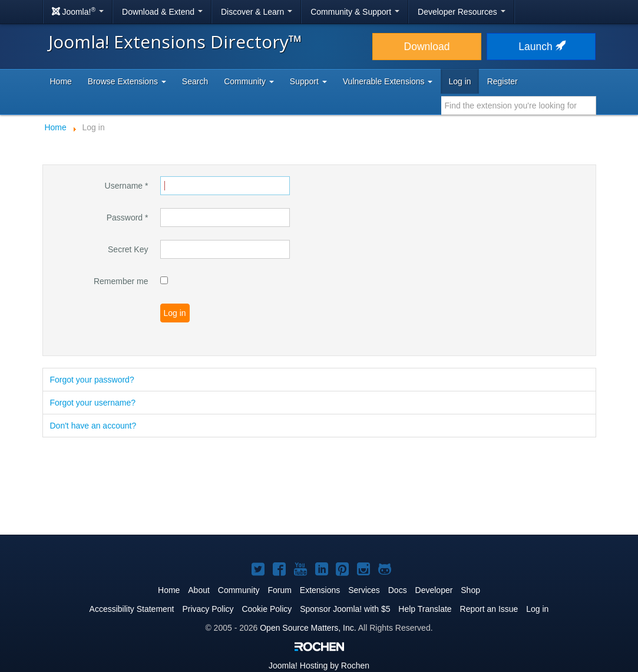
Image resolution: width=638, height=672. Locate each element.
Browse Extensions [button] (127, 81)
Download (427, 47)
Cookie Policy (267, 609)
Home (61, 81)
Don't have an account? (93, 426)
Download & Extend (162, 12)
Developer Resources (462, 12)
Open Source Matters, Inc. (308, 628)
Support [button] (308, 81)
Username (127, 186)
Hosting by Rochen (319, 666)
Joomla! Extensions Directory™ (175, 42)
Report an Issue (489, 609)
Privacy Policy (208, 609)
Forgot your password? (92, 380)
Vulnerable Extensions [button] (388, 81)
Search (195, 81)
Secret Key (128, 249)
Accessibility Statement (132, 609)
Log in (460, 81)
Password (128, 218)
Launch (541, 47)
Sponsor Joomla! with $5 (345, 609)
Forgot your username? (93, 403)
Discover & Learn (257, 12)
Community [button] (249, 81)
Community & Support (355, 12)
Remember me (121, 281)
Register (503, 81)
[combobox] (519, 106)
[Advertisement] (319, 487)
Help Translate (425, 609)
